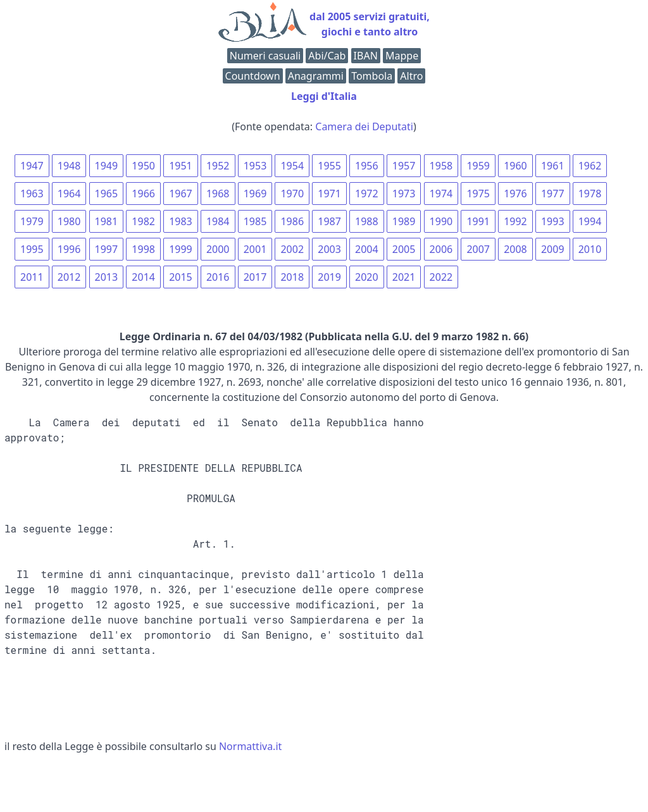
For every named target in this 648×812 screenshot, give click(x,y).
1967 (181, 194)
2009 (553, 249)
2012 (69, 277)
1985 (255, 221)
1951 (181, 166)
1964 (69, 194)
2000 (218, 249)
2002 (292, 249)
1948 (69, 166)
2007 (478, 249)
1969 (255, 194)
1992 (515, 221)
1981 (107, 221)
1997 (107, 249)
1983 (181, 221)
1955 (329, 166)
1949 (107, 166)
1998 (143, 249)
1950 (143, 166)
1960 (515, 166)
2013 (107, 277)
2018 (292, 277)
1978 (590, 194)
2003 (329, 249)
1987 (329, 221)
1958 (441, 166)
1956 (367, 166)
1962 (590, 166)
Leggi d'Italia (324, 96)
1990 (441, 221)
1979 (32, 221)
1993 (553, 221)
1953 (255, 166)
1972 (367, 194)
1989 (404, 221)
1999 (181, 249)
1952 (218, 166)
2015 (181, 277)
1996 (69, 249)
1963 (32, 194)
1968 (218, 194)
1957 (404, 166)
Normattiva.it (250, 746)
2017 (255, 277)
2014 (143, 277)
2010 (590, 249)
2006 (441, 249)
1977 (553, 194)
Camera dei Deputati (364, 126)
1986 (292, 221)
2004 (367, 249)
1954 (292, 166)
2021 (404, 277)
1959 (478, 166)
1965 (107, 194)
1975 (478, 194)
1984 (218, 221)
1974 (441, 194)
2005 (404, 249)
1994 (590, 221)
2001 (255, 249)
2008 (515, 249)
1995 (32, 249)
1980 (69, 221)
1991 (478, 221)
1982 (143, 221)
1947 (32, 166)
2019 (329, 277)
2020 (367, 277)
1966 (143, 194)
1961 (553, 166)
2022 (441, 277)
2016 (218, 277)
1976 (515, 194)
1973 (404, 194)
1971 (329, 194)
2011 (32, 277)
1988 (367, 221)
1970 (292, 194)
